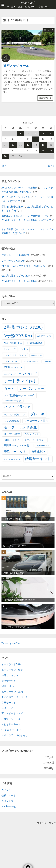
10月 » (51, 166)
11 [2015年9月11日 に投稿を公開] (35, 139)
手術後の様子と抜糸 (12, 207)
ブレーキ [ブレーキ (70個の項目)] (37, 414)
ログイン (6, 790)
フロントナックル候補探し (16, 255)
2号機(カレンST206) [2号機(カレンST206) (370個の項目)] (23, 327)
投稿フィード (9, 795)
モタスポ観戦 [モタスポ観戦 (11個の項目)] (11, 421)
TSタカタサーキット (12, 730)
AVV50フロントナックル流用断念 (19, 188)
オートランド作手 (11, 664)
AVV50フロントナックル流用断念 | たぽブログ (26, 220)
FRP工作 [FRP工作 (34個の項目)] (10, 349)
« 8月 (4, 166)
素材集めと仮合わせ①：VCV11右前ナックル (25, 216)
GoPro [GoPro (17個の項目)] (24, 349)
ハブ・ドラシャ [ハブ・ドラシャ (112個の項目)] (17, 407)
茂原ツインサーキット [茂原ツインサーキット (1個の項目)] (12, 459)
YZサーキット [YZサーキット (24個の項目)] (13, 367)
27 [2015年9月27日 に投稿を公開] (51, 151)
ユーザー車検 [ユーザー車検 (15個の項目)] (12, 434)
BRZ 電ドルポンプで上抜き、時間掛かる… (24, 266)
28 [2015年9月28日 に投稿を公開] (5, 156)
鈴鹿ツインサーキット (13, 719)
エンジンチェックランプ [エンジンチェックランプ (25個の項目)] (20, 374)
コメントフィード (11, 801)
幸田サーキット (10, 703)
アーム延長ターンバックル (16, 197)
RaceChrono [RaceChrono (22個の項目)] (11, 361)
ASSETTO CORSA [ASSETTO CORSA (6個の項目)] (13, 343)
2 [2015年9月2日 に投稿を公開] (20, 133)
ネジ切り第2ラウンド (13, 229)
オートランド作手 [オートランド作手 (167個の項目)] (20, 381)
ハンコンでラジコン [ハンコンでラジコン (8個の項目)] (14, 415)
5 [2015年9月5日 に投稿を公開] (43, 133)
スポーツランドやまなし (15, 735)
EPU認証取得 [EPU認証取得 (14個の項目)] (35, 343)
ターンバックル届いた (13, 261)
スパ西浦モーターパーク (15, 697)
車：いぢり (49, 30)
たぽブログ (28, 3)
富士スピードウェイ (12, 713)
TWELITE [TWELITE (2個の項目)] (47, 361)
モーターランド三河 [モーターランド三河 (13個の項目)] (36, 421)
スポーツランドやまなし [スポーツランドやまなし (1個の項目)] (13, 401)
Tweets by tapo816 (11, 643)
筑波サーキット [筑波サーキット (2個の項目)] (43, 446)
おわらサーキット (11, 724)
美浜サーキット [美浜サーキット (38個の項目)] (15, 452)
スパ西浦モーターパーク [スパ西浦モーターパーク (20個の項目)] (19, 395)
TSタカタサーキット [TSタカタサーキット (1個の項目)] (31, 361)
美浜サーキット (10, 681)
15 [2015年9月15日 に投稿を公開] (13, 145)
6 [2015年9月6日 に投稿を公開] (51, 133)
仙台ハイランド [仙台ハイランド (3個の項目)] (32, 434)
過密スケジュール (16, 66)
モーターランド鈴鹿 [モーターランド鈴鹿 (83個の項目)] (20, 427)
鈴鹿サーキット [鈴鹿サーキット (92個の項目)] (38, 459)
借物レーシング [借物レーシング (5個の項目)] (12, 440)
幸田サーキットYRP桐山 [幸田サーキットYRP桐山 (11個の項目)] (18, 445)
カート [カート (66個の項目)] (9, 389)
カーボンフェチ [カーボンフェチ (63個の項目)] (32, 389)
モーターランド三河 (12, 692)
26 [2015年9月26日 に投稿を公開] (43, 151)
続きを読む (45, 98)
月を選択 (28, 476)
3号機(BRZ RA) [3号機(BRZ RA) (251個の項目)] (18, 336)
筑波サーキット (10, 708)
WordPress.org (9, 806)
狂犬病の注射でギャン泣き (16, 276)
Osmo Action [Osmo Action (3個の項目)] (36, 355)
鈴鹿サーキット (10, 675)
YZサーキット (9, 686)
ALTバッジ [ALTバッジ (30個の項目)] (44, 336)
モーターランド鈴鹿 (12, 670)
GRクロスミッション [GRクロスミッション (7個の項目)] (15, 355)
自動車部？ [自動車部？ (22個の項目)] (38, 452)
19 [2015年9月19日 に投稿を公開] (43, 145)
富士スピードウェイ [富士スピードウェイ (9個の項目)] (35, 440)
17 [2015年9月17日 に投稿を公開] (28, 145)
